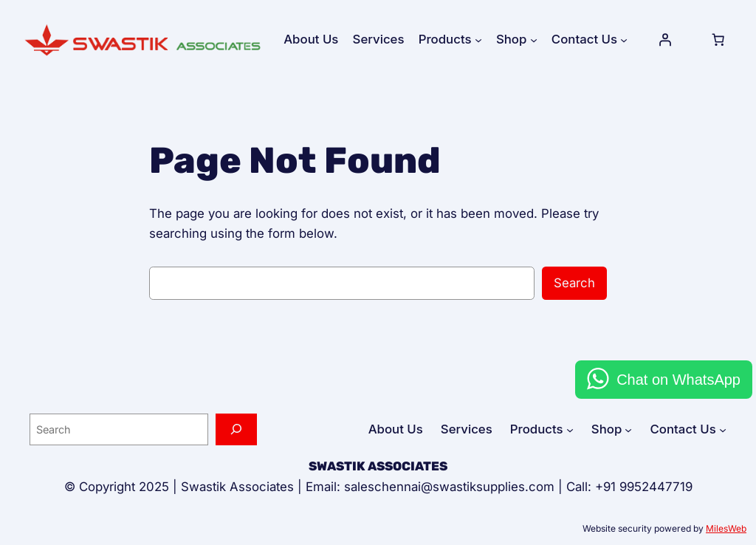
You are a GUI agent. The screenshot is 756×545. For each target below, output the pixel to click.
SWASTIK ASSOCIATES (378, 466)
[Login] (665, 40)
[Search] (236, 429)
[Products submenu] (478, 40)
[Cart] (718, 40)
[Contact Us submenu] (624, 40)
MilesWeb (726, 528)
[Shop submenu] (534, 40)
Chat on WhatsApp (678, 380)
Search (574, 283)
